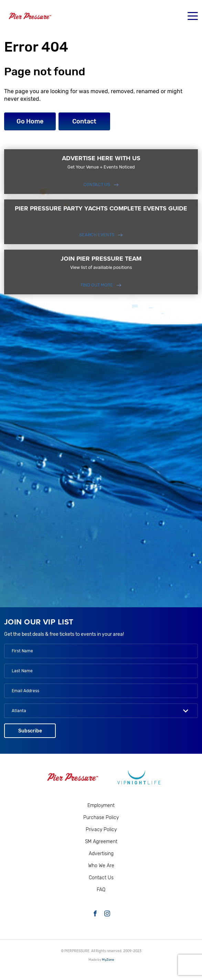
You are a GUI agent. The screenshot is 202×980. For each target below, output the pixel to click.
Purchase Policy (101, 818)
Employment (101, 805)
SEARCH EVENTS (97, 235)
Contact (84, 121)
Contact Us (97, 184)
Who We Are (101, 866)
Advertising (101, 854)
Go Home (30, 121)
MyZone (108, 960)
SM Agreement (101, 842)
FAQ (101, 890)
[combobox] (101, 711)
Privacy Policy (101, 830)
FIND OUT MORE (97, 285)
